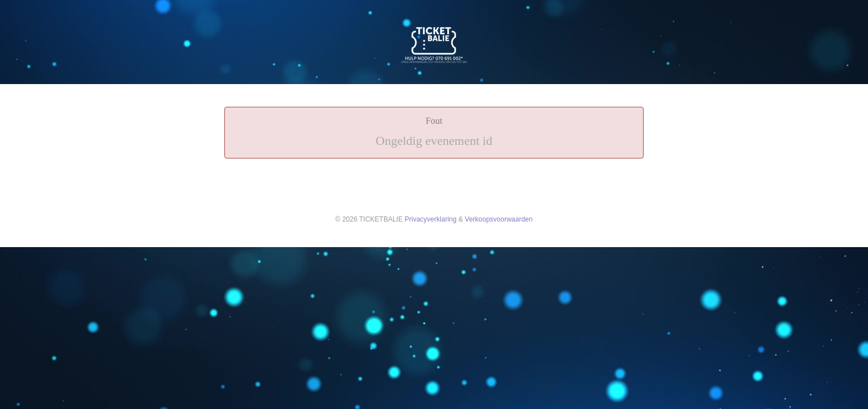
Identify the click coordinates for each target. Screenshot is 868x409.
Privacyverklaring (430, 219)
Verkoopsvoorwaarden (498, 219)
